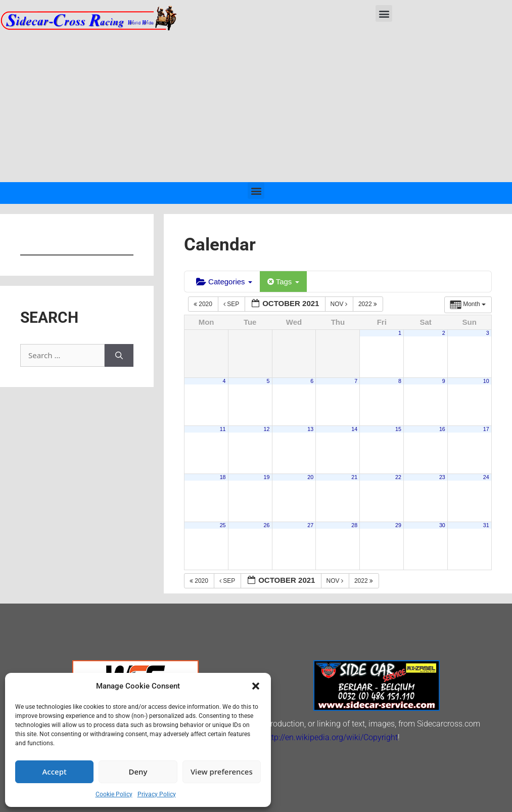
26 (266, 525)
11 (223, 429)
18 (223, 477)
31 (486, 525)
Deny (138, 772)
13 (310, 429)
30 (442, 525)
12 (266, 429)
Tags (283, 282)
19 (266, 477)
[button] (256, 686)
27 (310, 525)
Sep (232, 304)
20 (310, 477)
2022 (368, 304)
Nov (340, 304)
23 (442, 477)
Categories (224, 282)
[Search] (119, 355)
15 (398, 429)
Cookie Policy (114, 794)
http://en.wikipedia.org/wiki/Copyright (331, 737)
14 (354, 429)
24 (486, 477)
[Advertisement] (256, 106)
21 (354, 477)
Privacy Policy (157, 794)
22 (398, 477)
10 (486, 381)
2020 (204, 304)
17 (486, 429)
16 (442, 429)
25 (223, 525)
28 (354, 525)
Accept (55, 772)
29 (398, 525)
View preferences (222, 772)
